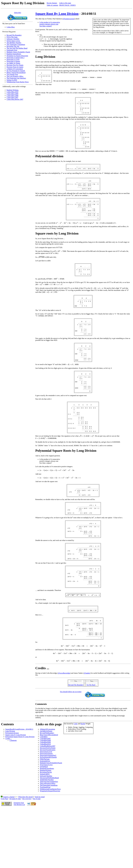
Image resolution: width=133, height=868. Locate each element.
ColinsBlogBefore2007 (47, 803)
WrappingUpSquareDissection (50, 848)
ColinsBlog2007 (45, 796)
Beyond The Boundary (14, 35)
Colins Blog (11, 27)
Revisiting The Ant (13, 46)
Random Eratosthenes (14, 54)
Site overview (27, 856)
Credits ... (9, 796)
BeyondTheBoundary (47, 790)
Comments (13, 797)
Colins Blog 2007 (12, 97)
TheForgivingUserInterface (49, 839)
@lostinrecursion (69, 19)
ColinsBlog (44, 794)
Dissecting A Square (13, 61)
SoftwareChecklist (46, 833)
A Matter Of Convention (15, 69)
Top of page (37, 856)
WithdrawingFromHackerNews (50, 846)
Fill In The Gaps (12, 37)
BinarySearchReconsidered (49, 792)
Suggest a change (9, 854)
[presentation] (45, 39)
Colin (76, 781)
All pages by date (15, 856)
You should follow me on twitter (71, 749)
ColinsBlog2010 (45, 801)
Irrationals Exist (12, 50)
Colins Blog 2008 (12, 96)
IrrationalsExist (45, 818)
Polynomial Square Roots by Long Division (20, 794)
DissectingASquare (46, 811)
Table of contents (52, 5)
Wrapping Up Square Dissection (17, 56)
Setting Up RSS (12, 80)
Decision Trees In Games (15, 67)
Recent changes (52, 3)
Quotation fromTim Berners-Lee (19, 861)
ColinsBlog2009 (45, 799)
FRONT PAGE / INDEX (67, 5)
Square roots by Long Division (16, 792)
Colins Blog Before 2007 (15, 99)
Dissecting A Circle (13, 59)
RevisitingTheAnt (46, 829)
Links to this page (65, 3)
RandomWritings (46, 827)
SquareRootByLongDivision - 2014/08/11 (19, 786)
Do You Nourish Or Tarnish (16, 71)
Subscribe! (18, 13)
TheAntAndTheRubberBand (49, 835)
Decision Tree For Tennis (15, 65)
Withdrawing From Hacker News (18, 82)
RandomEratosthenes (47, 825)
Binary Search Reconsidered (16, 73)
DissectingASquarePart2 (48, 812)
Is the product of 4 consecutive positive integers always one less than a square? (50, 24)
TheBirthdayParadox (47, 837)
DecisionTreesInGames (48, 807)
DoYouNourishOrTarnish (48, 814)
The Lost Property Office (15, 76)
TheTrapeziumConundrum (49, 842)
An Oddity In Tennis (13, 63)
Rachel (83, 781)
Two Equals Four (12, 74)
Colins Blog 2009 (12, 94)
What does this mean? (26, 854)
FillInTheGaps (45, 816)
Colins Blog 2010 (12, 92)
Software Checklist (13, 39)
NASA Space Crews (13, 41)
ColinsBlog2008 (45, 797)
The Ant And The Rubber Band (17, 48)
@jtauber (87, 730)
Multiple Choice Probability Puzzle (18, 52)
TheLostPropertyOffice (48, 840)
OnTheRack (44, 824)
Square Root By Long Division (57, 14)
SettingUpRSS (45, 831)
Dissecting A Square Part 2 (15, 58)
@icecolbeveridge (64, 730)
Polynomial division (12, 790)
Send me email (40, 854)
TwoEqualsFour (45, 844)
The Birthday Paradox (14, 43)
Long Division (10, 788)
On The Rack (91, 742)
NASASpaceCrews (46, 822)
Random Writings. (13, 90)
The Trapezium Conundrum (16, 45)
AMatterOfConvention (47, 786)
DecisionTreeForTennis (48, 805)
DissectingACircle (46, 809)
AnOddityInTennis (46, 788)
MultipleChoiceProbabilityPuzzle (51, 820)
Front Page (4, 856)
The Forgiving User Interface (16, 78)
